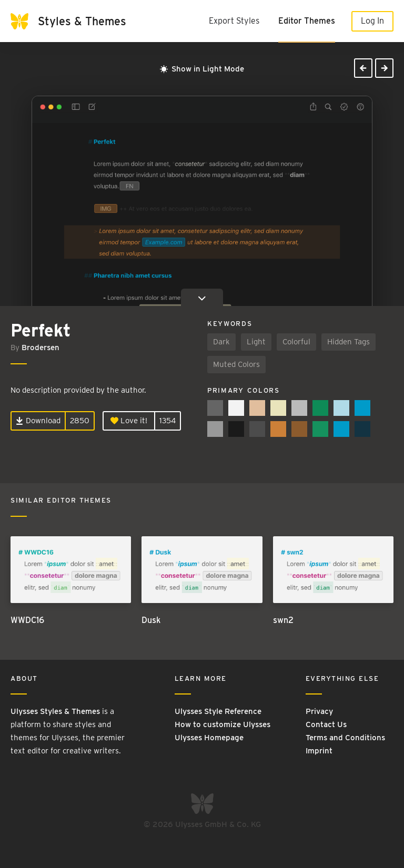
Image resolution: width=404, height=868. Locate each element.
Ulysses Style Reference (218, 711)
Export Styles (234, 21)
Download (38, 421)
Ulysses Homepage (209, 738)
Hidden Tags (349, 342)
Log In (372, 21)
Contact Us (326, 724)
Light (256, 342)
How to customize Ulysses (223, 724)
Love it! (129, 421)
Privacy (319, 711)
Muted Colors (236, 364)
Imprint (319, 751)
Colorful (296, 342)
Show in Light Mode (202, 69)
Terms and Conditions (345, 738)
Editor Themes (307, 21)
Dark (221, 342)
